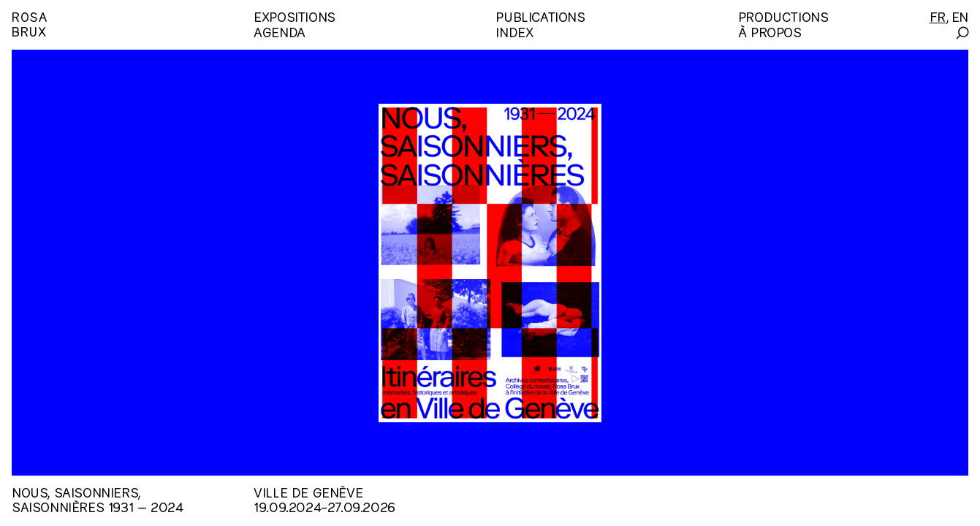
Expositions (295, 16)
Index (514, 31)
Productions (783, 16)
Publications (540, 16)
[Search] (961, 33)
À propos (770, 31)
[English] (960, 16)
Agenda (280, 31)
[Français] (938, 16)
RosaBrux (30, 23)
